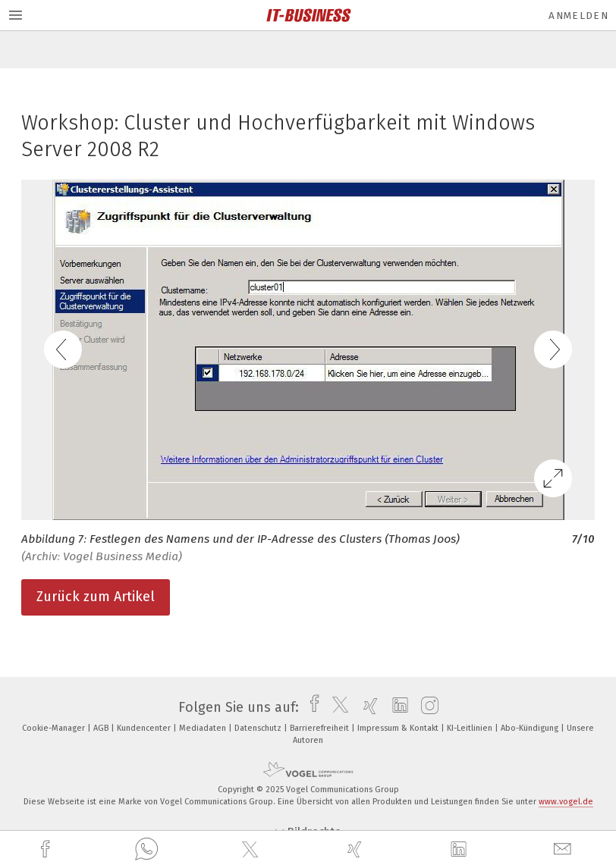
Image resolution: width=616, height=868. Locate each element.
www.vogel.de (566, 802)
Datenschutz (259, 728)
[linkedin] (460, 850)
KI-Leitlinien (471, 728)
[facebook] (47, 849)
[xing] (357, 849)
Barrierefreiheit (321, 728)
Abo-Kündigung (531, 728)
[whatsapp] (146, 850)
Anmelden (578, 16)
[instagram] (426, 707)
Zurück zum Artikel (96, 597)
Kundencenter (145, 728)
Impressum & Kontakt (399, 728)
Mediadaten (204, 728)
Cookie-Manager (55, 728)
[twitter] (252, 850)
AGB (102, 728)
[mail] (564, 849)
